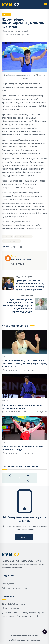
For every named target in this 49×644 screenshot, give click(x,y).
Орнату (24, 537)
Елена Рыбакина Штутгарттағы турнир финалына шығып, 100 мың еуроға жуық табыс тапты (24, 363)
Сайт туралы (8, 584)
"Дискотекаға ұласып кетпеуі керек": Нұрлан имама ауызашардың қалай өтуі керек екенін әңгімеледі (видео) (18, 306)
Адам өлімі (7, 237)
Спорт (6, 15)
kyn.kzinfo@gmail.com (15, 604)
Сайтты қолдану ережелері (15, 588)
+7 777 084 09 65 (13, 608)
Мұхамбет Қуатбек (23, 237)
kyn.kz (14, 370)
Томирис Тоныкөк (20, 31)
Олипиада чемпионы (11, 241)
